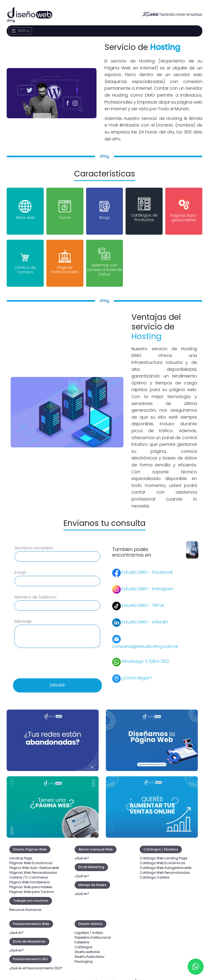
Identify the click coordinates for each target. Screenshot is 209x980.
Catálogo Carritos (155, 872)
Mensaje (23, 616)
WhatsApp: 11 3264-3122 (145, 656)
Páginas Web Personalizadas (33, 867)
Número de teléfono (35, 592)
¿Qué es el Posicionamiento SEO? (36, 963)
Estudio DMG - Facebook (147, 567)
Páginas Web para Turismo (32, 887)
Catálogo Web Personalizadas (165, 867)
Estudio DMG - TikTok (143, 600)
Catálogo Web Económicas (162, 858)
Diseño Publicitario (89, 952)
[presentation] (57, 658)
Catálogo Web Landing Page (163, 853)
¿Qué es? (82, 853)
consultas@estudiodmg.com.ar (145, 641)
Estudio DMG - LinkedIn (145, 617)
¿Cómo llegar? (137, 673)
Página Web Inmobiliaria (29, 877)
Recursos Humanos (25, 905)
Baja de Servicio (100, 977)
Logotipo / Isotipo (89, 928)
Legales (71, 977)
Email (20, 567)
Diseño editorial (87, 947)
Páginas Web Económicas (31, 858)
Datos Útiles (133, 977)
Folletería (82, 937)
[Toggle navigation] (20, 31)
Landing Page (21, 853)
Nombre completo (34, 543)
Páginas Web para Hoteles (31, 882)
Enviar (57, 680)
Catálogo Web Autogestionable (166, 863)
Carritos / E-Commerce (29, 872)
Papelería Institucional (93, 932)
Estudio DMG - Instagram (147, 583)
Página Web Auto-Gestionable (34, 863)
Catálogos (84, 942)
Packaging (84, 956)
